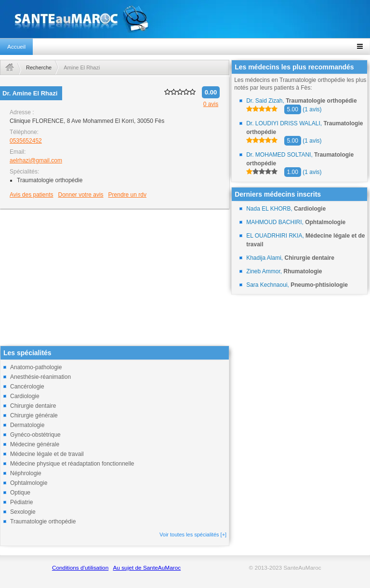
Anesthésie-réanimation (40, 377)
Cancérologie (27, 387)
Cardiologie (25, 396)
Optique (20, 493)
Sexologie (23, 512)
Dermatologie (27, 425)
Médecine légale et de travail (47, 454)
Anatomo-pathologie (36, 367)
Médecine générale (35, 444)
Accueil (16, 47)
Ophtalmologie (29, 483)
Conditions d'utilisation (80, 568)
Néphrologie (26, 473)
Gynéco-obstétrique (35, 435)
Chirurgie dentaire (33, 406)
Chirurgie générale (34, 415)
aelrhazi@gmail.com (36, 160)
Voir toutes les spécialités (193, 535)
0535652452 (26, 141)
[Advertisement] (115, 278)
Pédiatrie (21, 502)
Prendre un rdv (127, 195)
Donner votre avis (81, 195)
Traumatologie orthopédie (43, 521)
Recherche (39, 67)
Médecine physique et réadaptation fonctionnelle (72, 464)
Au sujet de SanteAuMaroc (147, 568)
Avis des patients (32, 195)
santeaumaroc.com (185, 19)
